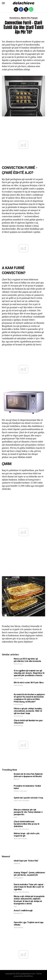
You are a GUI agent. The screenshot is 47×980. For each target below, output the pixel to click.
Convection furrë (18, 168)
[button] (3, 3)
